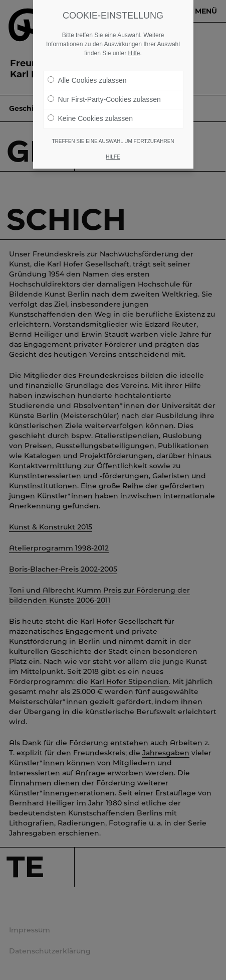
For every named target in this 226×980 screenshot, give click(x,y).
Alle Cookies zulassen (87, 80)
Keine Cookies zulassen (90, 118)
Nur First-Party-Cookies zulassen (104, 99)
